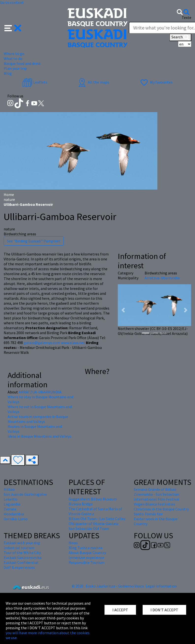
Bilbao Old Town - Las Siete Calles (97, 519)
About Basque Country (87, 553)
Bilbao (9, 489)
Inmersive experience (86, 557)
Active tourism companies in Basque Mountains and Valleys (38, 419)
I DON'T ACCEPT (164, 610)
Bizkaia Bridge (81, 504)
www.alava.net (73, 343)
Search (180, 37)
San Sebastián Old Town (89, 528)
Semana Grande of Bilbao (155, 489)
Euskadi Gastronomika (23, 557)
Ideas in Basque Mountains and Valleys (39, 436)
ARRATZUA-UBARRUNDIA (40, 392)
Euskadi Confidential (21, 562)
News (73, 543)
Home (9, 195)
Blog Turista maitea (85, 548)
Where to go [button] (14, 54)
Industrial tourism (19, 548)
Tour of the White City (22, 553)
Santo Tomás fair (148, 514)
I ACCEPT (120, 610)
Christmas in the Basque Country (161, 509)
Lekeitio (11, 499)
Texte (187, 17)
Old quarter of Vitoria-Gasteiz (94, 524)
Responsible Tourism (86, 562)
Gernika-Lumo (16, 519)
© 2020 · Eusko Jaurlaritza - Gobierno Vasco (108, 586)
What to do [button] (13, 59)
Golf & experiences (19, 567)
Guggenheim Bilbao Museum (93, 499)
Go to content (12, 2)
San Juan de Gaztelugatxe (25, 494)
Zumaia (10, 509)
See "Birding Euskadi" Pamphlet (34, 241)
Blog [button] (8, 73)
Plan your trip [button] (15, 68)
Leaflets (35, 82)
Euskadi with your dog (22, 543)
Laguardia (12, 504)
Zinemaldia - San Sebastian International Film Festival (157, 497)
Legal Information (161, 586)
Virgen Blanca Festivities (154, 504)
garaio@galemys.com (42, 343)
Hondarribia (14, 514)
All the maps (93, 82)
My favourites (156, 82)
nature (9, 199)
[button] (13, 28)
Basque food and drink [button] (22, 63)
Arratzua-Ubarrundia (162, 278)
